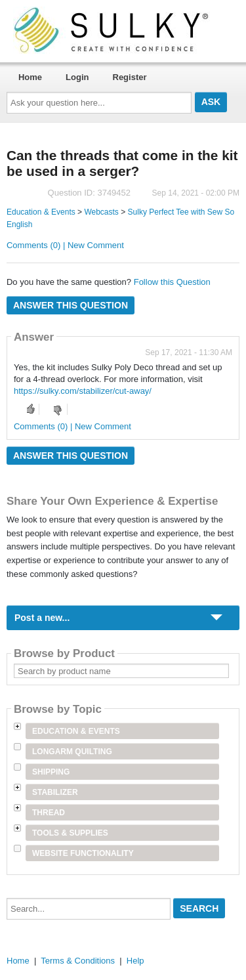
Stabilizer (55, 792)
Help (135, 961)
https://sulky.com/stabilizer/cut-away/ (83, 391)
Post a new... (42, 618)
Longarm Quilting (72, 752)
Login (77, 77)
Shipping (51, 772)
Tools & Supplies (70, 833)
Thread (49, 813)
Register (130, 77)
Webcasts (101, 212)
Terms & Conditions (78, 961)
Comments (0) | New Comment (65, 245)
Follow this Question (172, 282)
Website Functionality (83, 853)
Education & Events (41, 212)
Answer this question (71, 305)
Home (30, 77)
